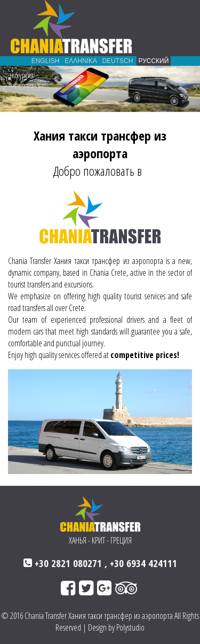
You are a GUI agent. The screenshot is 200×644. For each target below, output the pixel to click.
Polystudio (130, 627)
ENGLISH (45, 61)
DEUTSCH (118, 61)
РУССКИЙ (154, 61)
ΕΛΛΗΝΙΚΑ (81, 61)
